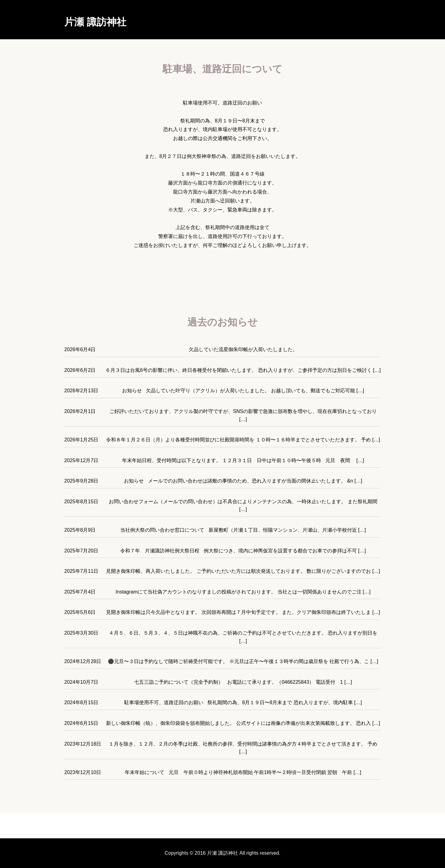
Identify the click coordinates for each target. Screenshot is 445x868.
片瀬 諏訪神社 (95, 22)
